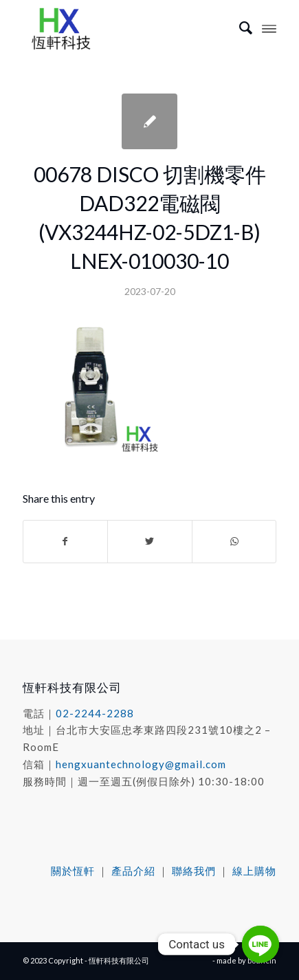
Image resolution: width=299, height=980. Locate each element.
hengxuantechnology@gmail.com (141, 764)
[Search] (239, 28)
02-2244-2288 (95, 713)
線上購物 (254, 871)
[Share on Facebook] (66, 541)
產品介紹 (133, 871)
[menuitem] (239, 28)
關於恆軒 (73, 871)
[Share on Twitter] (150, 541)
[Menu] (269, 28)
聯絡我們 (194, 871)
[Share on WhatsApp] (234, 541)
